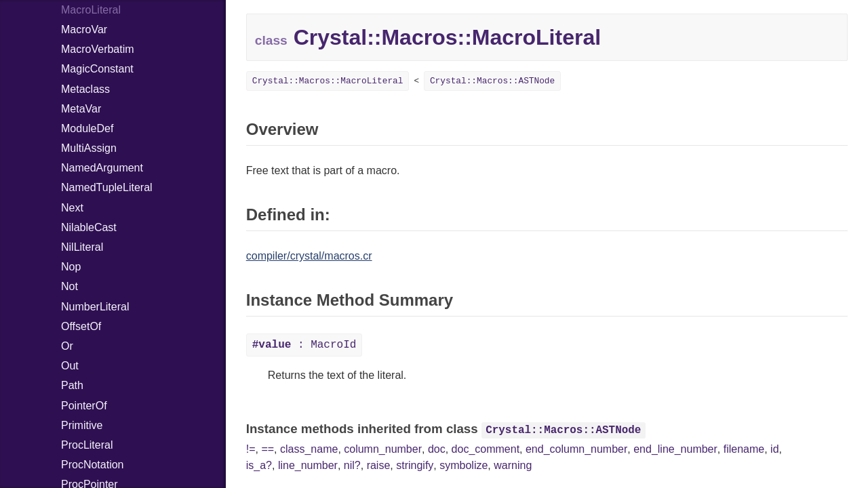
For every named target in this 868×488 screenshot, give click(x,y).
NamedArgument (102, 168)
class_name (309, 449)
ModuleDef (87, 128)
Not (70, 286)
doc (437, 449)
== (268, 449)
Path (72, 385)
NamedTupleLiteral (107, 187)
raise (379, 465)
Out (70, 366)
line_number (308, 465)
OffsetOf (81, 326)
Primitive (82, 425)
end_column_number (576, 449)
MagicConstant (97, 69)
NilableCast (89, 227)
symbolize (463, 465)
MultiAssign (89, 148)
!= (251, 449)
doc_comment (486, 449)
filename (744, 449)
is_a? (259, 465)
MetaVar (81, 109)
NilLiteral (82, 247)
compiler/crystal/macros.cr (309, 256)
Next (72, 208)
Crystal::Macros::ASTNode (492, 81)
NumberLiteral (95, 307)
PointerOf (84, 406)
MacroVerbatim (98, 49)
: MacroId (304, 345)
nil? (352, 465)
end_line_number (675, 449)
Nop (71, 267)
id (774, 449)
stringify (415, 465)
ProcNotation (93, 465)
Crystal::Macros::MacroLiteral (328, 81)
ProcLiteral (87, 445)
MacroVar (84, 29)
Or (67, 346)
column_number (383, 449)
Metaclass (85, 89)
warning (513, 465)
